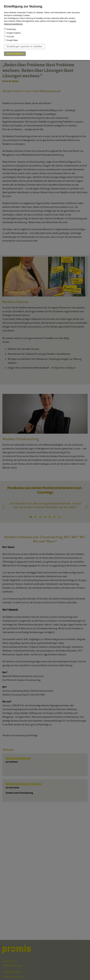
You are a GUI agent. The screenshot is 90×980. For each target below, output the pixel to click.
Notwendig (10, 29)
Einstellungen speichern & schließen (24, 46)
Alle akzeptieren (15, 54)
